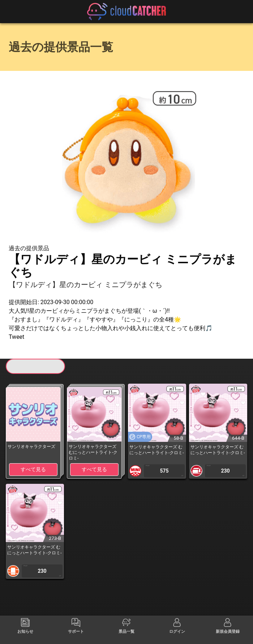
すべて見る (33, 469)
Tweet (16, 337)
